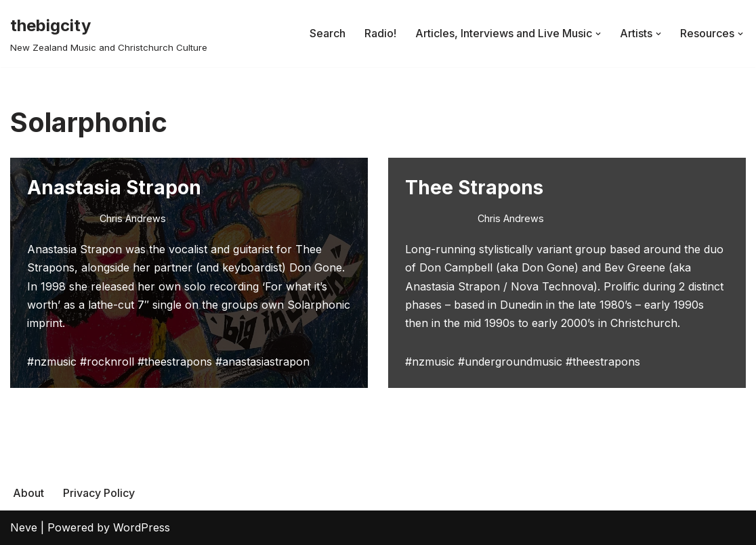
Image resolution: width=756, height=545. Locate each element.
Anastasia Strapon (114, 188)
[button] (598, 34)
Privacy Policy (99, 493)
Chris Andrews (133, 218)
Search (328, 33)
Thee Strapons (474, 188)
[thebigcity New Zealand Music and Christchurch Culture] (109, 34)
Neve (24, 527)
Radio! (380, 33)
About (28, 493)
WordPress (142, 527)
